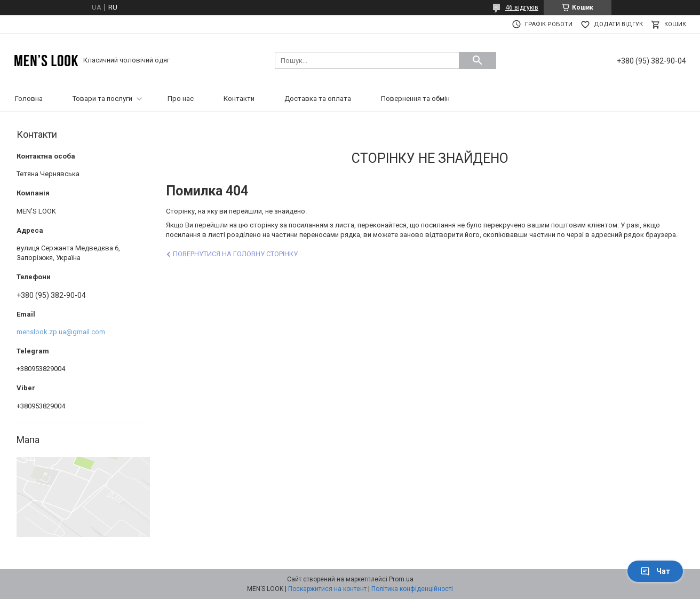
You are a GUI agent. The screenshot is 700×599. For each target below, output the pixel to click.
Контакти (239, 98)
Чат (655, 571)
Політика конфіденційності (412, 589)
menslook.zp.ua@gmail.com (61, 332)
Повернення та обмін (415, 98)
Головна (29, 98)
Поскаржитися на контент (327, 589)
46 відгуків (522, 7)
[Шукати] (478, 60)
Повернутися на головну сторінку (235, 254)
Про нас (181, 98)
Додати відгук (618, 24)
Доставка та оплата (318, 98)
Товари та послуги (102, 98)
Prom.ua (401, 579)
